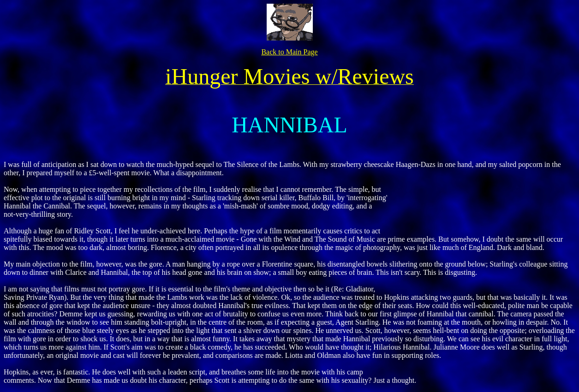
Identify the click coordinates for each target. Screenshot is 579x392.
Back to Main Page (289, 52)
